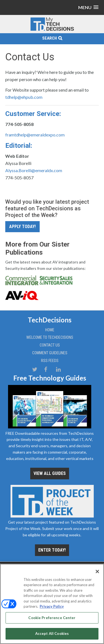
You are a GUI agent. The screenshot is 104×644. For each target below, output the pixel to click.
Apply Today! (22, 227)
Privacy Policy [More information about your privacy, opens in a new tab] (52, 606)
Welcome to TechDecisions (50, 337)
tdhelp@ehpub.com (24, 97)
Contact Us (50, 345)
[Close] (97, 571)
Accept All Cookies (52, 633)
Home (50, 330)
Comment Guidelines (50, 353)
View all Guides (50, 473)
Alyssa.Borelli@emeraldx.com (34, 170)
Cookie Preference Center (52, 618)
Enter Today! (52, 550)
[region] (52, 604)
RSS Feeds (50, 361)
